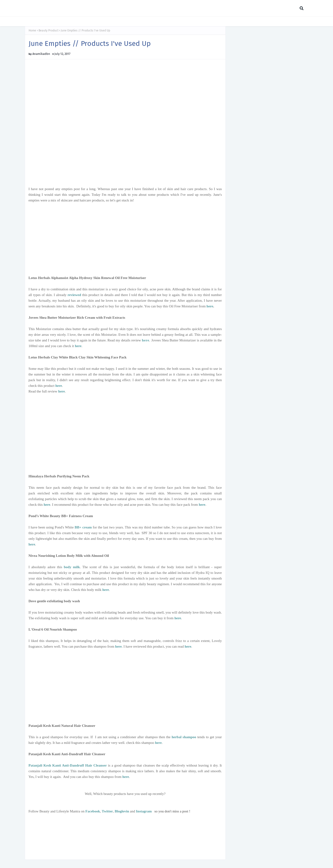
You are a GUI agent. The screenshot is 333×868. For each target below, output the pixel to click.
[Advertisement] (125, 236)
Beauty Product (48, 31)
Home (32, 31)
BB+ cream (83, 527)
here (210, 306)
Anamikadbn (41, 54)
